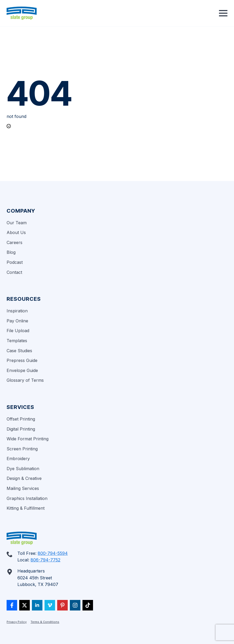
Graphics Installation (27, 498)
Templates (17, 341)
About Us (16, 232)
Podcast (15, 262)
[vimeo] (50, 605)
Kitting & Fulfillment (26, 508)
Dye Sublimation (23, 469)
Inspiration (17, 311)
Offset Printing (21, 419)
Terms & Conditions (45, 622)
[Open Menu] (223, 13)
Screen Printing (22, 449)
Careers (14, 242)
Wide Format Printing (28, 439)
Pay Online (17, 321)
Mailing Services (23, 488)
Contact (14, 272)
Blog (11, 252)
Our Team (17, 223)
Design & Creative (24, 478)
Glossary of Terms (25, 380)
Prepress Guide (22, 360)
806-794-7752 (45, 560)
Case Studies (19, 351)
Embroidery (18, 459)
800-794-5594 (53, 553)
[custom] (12, 605)
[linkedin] (37, 605)
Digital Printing (21, 429)
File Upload (18, 331)
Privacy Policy (17, 622)
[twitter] (25, 605)
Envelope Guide (22, 370)
